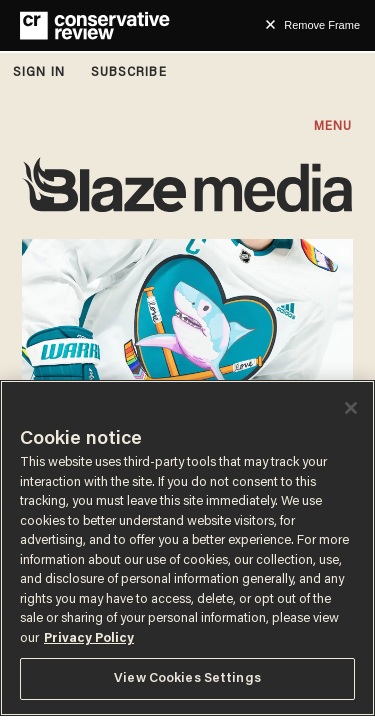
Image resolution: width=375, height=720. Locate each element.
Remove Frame (322, 25)
